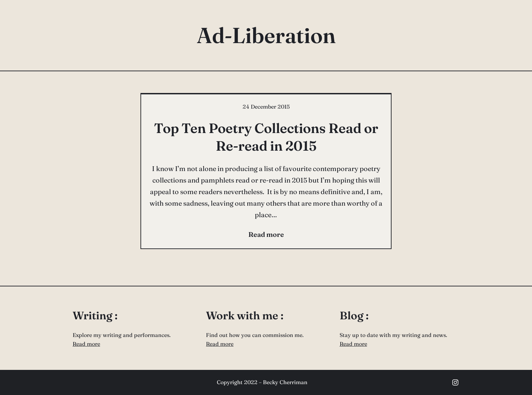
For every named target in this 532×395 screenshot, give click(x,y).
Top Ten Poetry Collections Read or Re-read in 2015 (266, 137)
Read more (86, 344)
